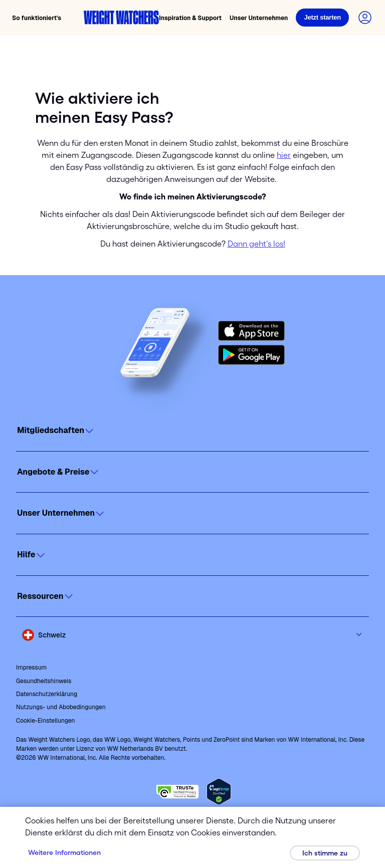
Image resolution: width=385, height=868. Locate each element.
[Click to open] (192, 430)
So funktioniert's (37, 18)
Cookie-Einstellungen (46, 721)
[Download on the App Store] (251, 331)
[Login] (322, 18)
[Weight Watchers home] (121, 18)
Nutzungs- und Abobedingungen (61, 707)
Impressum (31, 668)
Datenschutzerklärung (47, 694)
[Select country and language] (192, 635)
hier (284, 155)
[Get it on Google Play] (251, 355)
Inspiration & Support (190, 18)
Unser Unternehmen (259, 18)
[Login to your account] (365, 18)
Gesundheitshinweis (44, 681)
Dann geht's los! (256, 244)
